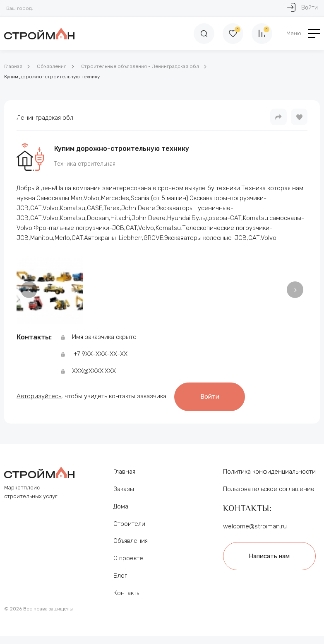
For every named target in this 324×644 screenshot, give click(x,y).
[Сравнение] (262, 34)
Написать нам (269, 556)
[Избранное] (233, 34)
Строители (129, 524)
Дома (121, 506)
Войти (210, 397)
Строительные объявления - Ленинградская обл (140, 66)
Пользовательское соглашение (269, 489)
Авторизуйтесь (39, 396)
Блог (120, 576)
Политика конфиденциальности (269, 472)
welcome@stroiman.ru (255, 526)
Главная (13, 66)
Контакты (127, 593)
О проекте (128, 558)
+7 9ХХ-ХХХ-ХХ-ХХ (101, 354)
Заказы (124, 489)
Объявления (52, 66)
